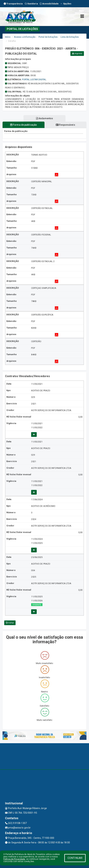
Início (8, 37)
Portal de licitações (48, 37)
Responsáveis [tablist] (65, 125)
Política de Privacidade (14, 859)
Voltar (10, 623)
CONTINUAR (75, 858)
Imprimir (77, 54)
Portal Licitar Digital (34, 79)
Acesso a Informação (25, 37)
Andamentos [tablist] (44, 118)
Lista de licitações (70, 37)
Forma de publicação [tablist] (24, 125)
